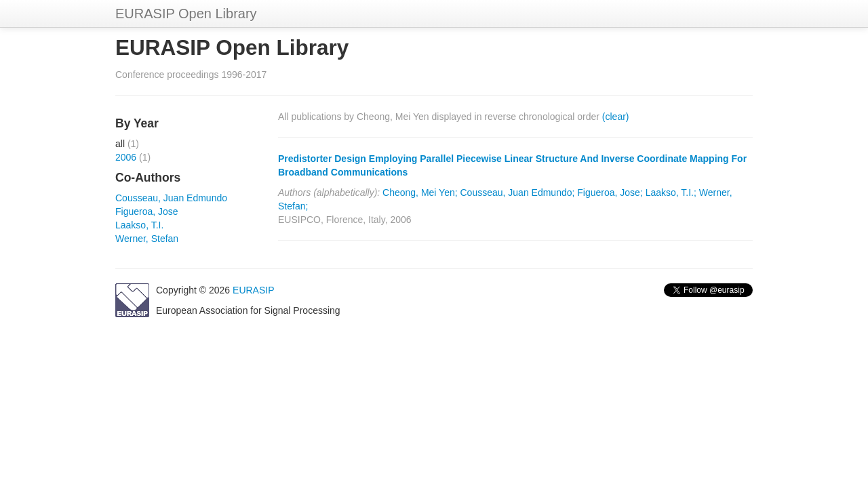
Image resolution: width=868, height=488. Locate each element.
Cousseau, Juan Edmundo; (518, 192)
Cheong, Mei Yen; (420, 192)
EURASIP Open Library (186, 14)
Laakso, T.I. (139, 225)
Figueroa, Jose (147, 211)
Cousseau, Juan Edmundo (171, 198)
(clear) (616, 117)
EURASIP (253, 290)
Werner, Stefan (147, 239)
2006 (126, 157)
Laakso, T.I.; (671, 192)
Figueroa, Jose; (610, 192)
